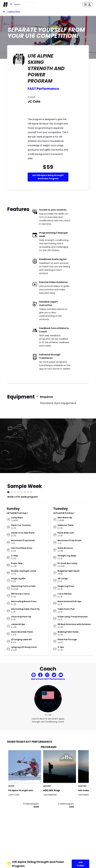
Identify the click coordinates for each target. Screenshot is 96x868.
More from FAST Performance (48, 679)
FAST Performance (43, 89)
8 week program (31, 804)
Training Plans (14, 12)
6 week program (66, 804)
